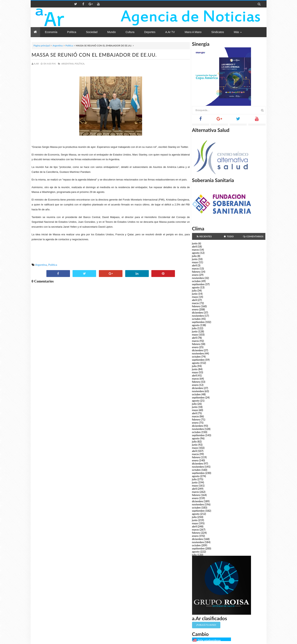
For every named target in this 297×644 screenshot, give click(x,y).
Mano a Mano (193, 32)
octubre (196, 281)
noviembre (198, 278)
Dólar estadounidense (209, 640)
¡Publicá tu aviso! (206, 625)
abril (194, 247)
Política (69, 46)
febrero (196, 272)
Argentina (57, 46)
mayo (195, 262)
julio (194, 256)
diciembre (198, 313)
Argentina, (68, 64)
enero (195, 275)
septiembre (198, 284)
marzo (195, 250)
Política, (80, 64)
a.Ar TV (170, 32)
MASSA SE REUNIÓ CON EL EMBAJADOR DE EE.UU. (94, 55)
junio (195, 243)
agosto (196, 253)
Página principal (42, 46)
